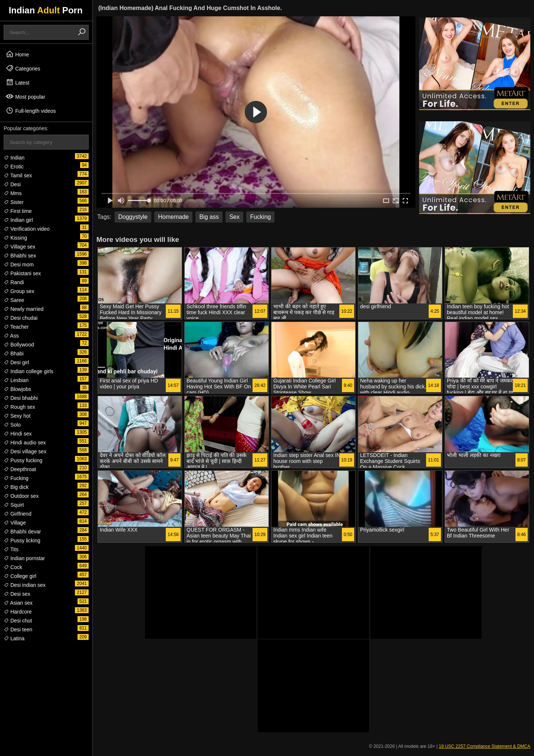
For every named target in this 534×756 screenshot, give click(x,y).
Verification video (27, 229)
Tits (11, 549)
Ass (11, 336)
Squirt (14, 505)
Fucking (16, 478)
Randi (14, 282)
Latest (17, 82)
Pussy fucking (23, 460)
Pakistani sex (22, 273)
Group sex (19, 291)
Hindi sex (18, 434)
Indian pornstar (24, 558)
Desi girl (16, 362)
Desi (12, 184)
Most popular (25, 96)
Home (17, 54)
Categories (23, 68)
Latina (14, 638)
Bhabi (14, 354)
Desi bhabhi (21, 398)
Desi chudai (21, 318)
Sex (234, 217)
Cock (13, 567)
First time (18, 211)
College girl (20, 576)
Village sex (19, 247)
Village (15, 523)
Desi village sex (25, 451)
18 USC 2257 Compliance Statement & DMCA (484, 746)
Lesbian (16, 380)
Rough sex (19, 407)
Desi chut (18, 621)
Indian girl (18, 220)
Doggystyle (133, 217)
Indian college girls (29, 371)
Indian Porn (45, 10)
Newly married (24, 309)
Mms (13, 193)
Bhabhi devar (22, 532)
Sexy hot (17, 416)
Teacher (16, 327)
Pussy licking (22, 540)
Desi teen (18, 630)
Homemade (173, 217)
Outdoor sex (21, 496)
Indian (14, 158)
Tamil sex (18, 175)
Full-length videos (31, 111)
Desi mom (19, 264)
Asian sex (18, 603)
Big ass (209, 217)
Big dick (16, 487)
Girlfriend (18, 514)
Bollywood (19, 345)
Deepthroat (20, 469)
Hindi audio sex (25, 443)
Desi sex (17, 594)
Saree (14, 300)
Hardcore (18, 612)
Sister (14, 202)
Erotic (14, 167)
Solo (12, 425)
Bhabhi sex (20, 256)
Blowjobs (17, 389)
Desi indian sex (25, 585)
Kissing (15, 238)
